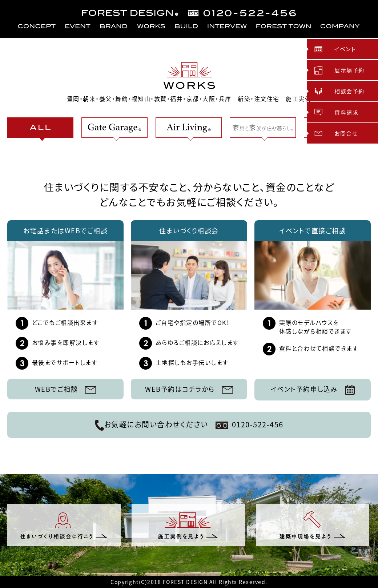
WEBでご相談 (66, 389)
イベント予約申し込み (313, 390)
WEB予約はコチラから (189, 389)
